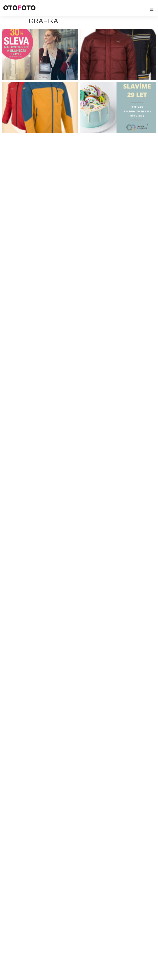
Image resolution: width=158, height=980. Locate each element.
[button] (152, 9)
